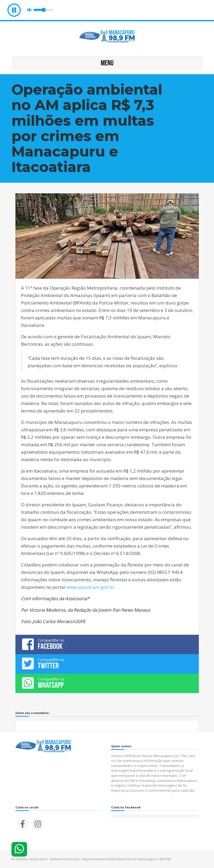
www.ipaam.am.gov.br (90, 587)
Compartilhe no (107, 644)
